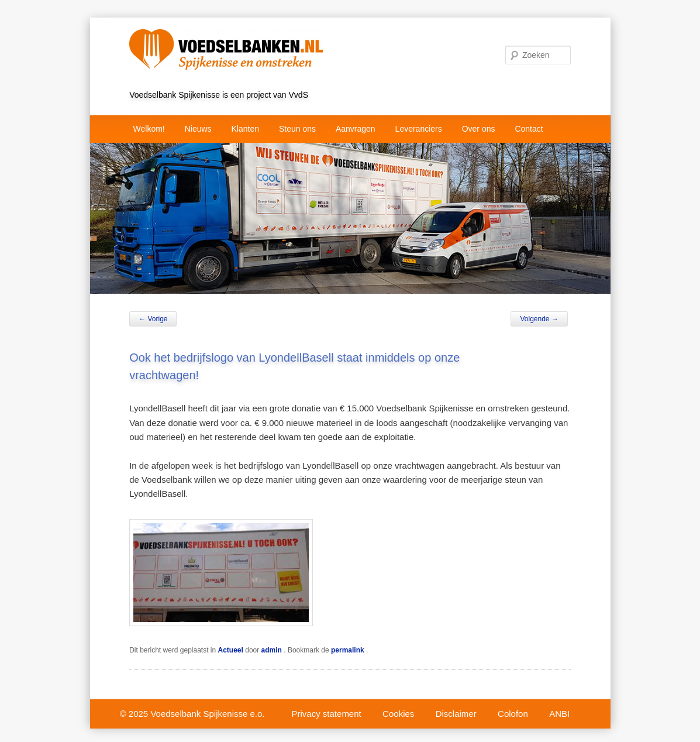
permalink (349, 650)
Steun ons (297, 129)
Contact (529, 129)
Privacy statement (327, 714)
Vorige (153, 319)
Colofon (513, 714)
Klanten (245, 129)
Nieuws (198, 129)
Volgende (539, 319)
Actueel (231, 650)
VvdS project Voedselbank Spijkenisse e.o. (251, 34)
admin (273, 650)
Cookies (398, 714)
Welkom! (149, 129)
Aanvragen (356, 129)
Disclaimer (456, 714)
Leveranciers (419, 129)
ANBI (559, 714)
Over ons (479, 129)
